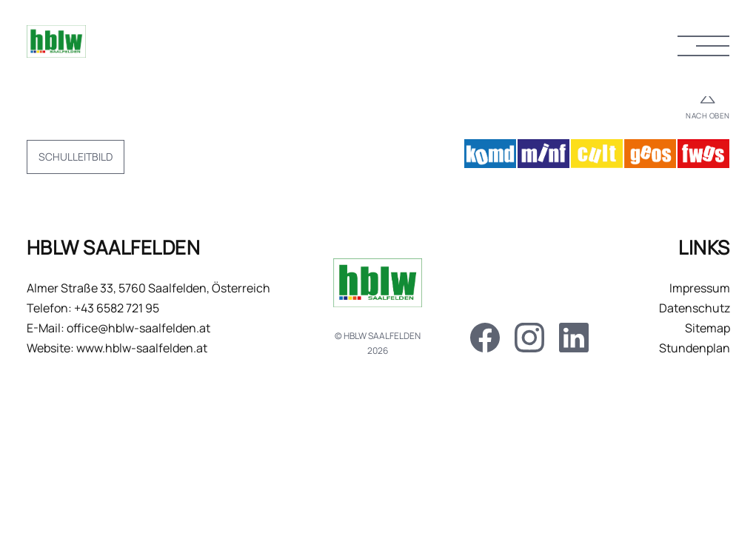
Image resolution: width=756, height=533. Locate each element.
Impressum (700, 288)
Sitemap (708, 328)
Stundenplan (695, 348)
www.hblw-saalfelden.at (142, 348)
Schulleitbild (76, 157)
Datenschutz (695, 308)
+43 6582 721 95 (117, 308)
